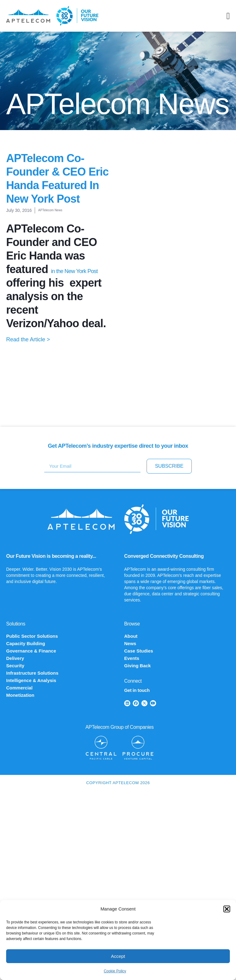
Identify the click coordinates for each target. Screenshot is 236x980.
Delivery (15, 658)
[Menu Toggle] (228, 16)
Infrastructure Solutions (32, 673)
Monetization (20, 695)
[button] (227, 909)
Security (15, 666)
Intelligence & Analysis (31, 680)
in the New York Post (74, 271)
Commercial (19, 688)
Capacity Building (26, 643)
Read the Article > (28, 339)
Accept (118, 956)
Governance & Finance (31, 651)
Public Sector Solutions (32, 636)
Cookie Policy (115, 971)
